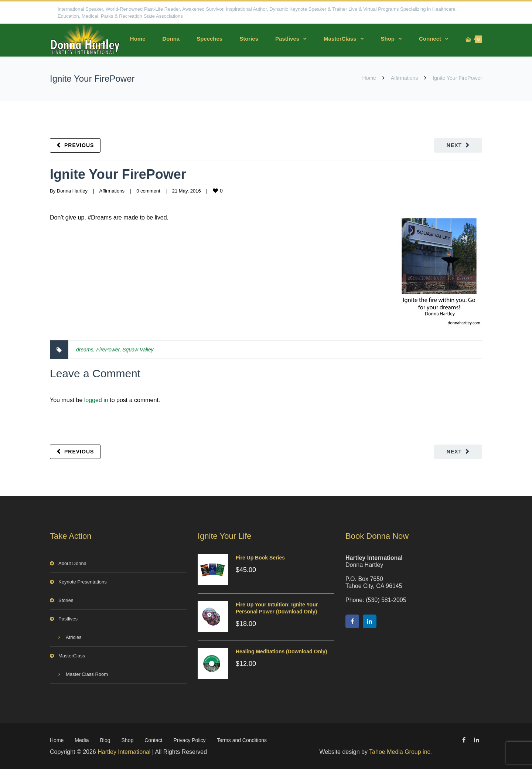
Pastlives (287, 39)
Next (454, 145)
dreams (85, 350)
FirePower (108, 350)
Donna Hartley (72, 191)
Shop (388, 39)
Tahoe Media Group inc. (400, 752)
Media (82, 740)
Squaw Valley (138, 350)
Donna (171, 39)
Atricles (74, 637)
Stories (249, 39)
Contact (153, 740)
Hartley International (124, 752)
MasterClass (340, 39)
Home (138, 39)
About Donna (72, 563)
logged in (96, 400)
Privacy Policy (189, 740)
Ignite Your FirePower (118, 174)
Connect (430, 39)
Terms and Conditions (242, 740)
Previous (79, 145)
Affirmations (405, 78)
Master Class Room (87, 674)
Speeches (209, 39)
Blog (105, 740)
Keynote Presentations (83, 582)
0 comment (148, 191)
